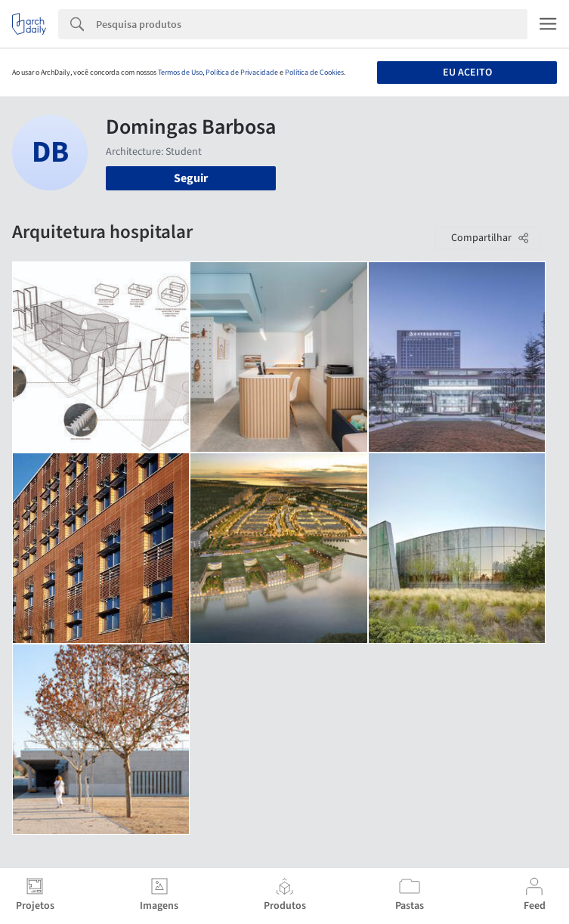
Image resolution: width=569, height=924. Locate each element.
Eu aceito (467, 73)
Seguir (191, 178)
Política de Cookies (314, 73)
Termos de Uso (180, 73)
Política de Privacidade (242, 73)
